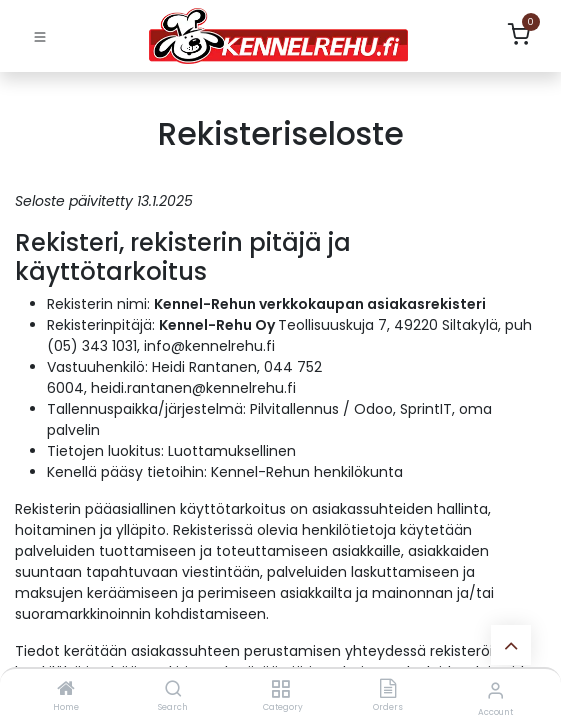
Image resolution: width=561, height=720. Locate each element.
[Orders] (388, 690)
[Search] (173, 690)
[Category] (280, 690)
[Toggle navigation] (40, 36)
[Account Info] (495, 690)
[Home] (66, 690)
